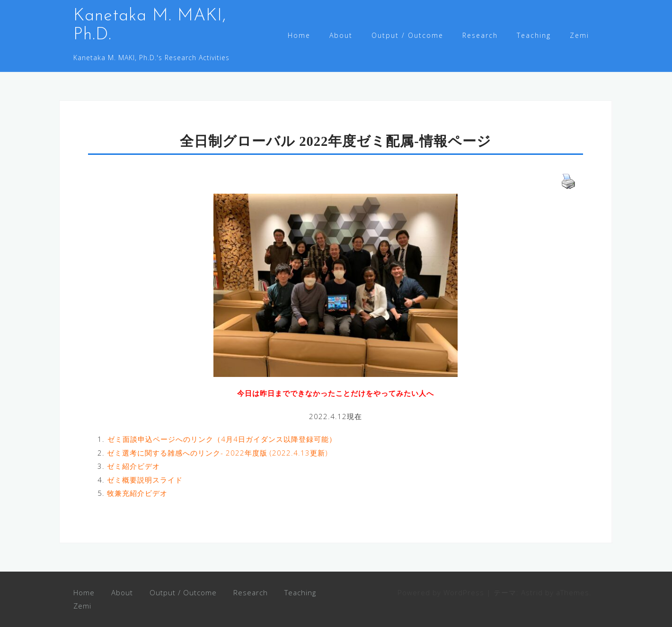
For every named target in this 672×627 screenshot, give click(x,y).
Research (480, 35)
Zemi (579, 35)
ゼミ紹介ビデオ (133, 466)
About (341, 35)
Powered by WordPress (441, 592)
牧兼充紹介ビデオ (137, 493)
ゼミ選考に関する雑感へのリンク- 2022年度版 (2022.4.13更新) (217, 453)
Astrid (532, 592)
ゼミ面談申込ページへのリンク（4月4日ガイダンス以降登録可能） (222, 439)
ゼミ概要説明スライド (145, 480)
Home (299, 35)
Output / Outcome (407, 35)
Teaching (534, 35)
